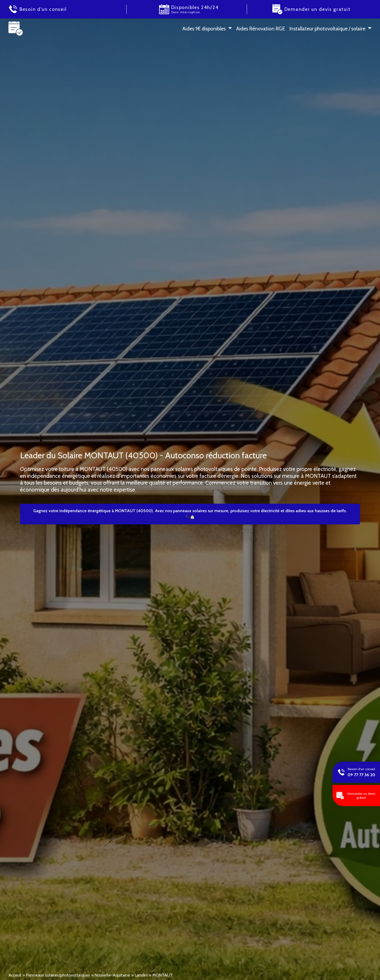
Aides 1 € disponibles (204, 29)
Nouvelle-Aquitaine (112, 975)
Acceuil (15, 975)
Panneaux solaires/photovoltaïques (58, 975)
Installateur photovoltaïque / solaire (327, 29)
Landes (141, 975)
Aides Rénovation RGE (261, 29)
